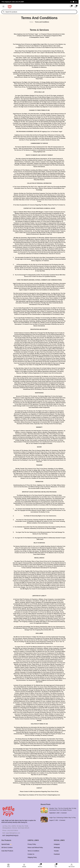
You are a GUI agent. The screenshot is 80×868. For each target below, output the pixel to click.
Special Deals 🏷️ (7, 844)
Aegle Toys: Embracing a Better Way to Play (62, 818)
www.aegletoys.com (20, 34)
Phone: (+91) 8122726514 (10, 830)
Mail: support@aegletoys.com (11, 833)
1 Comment (64, 813)
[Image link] (9, 810)
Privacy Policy (32, 844)
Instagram (57, 844)
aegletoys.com (21, 47)
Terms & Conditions (33, 851)
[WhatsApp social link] (76, 2)
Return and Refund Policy (35, 847)
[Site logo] (10, 6)
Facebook (57, 854)
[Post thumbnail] (44, 811)
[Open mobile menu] (3, 6)
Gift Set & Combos (7, 847)
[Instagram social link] (71, 2)
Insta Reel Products (7, 851)
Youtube (56, 851)
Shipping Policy (32, 857)
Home (31, 22)
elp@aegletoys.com (54, 795)
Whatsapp (57, 847)
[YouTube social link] (74, 2)
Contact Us (31, 854)
